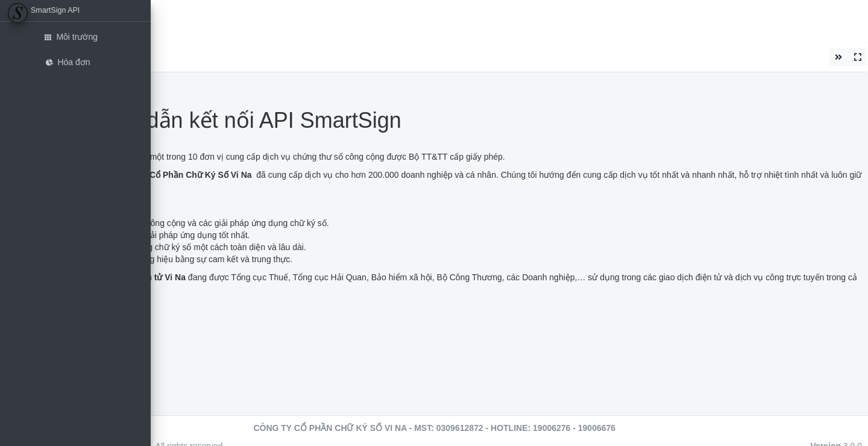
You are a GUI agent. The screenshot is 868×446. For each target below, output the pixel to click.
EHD (221, 20)
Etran (190, 20)
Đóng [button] (167, 57)
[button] (164, 15)
